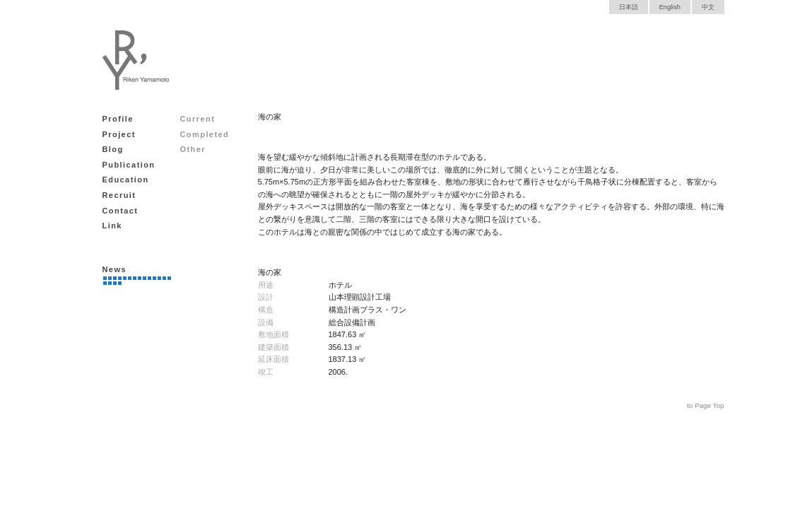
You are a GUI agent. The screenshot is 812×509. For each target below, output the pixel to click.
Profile (118, 119)
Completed (205, 134)
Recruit (119, 195)
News (114, 269)
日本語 (629, 7)
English (670, 7)
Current (198, 119)
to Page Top (706, 405)
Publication (129, 165)
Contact (120, 211)
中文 (708, 7)
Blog (113, 149)
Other (193, 149)
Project (119, 134)
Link (112, 226)
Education (126, 180)
